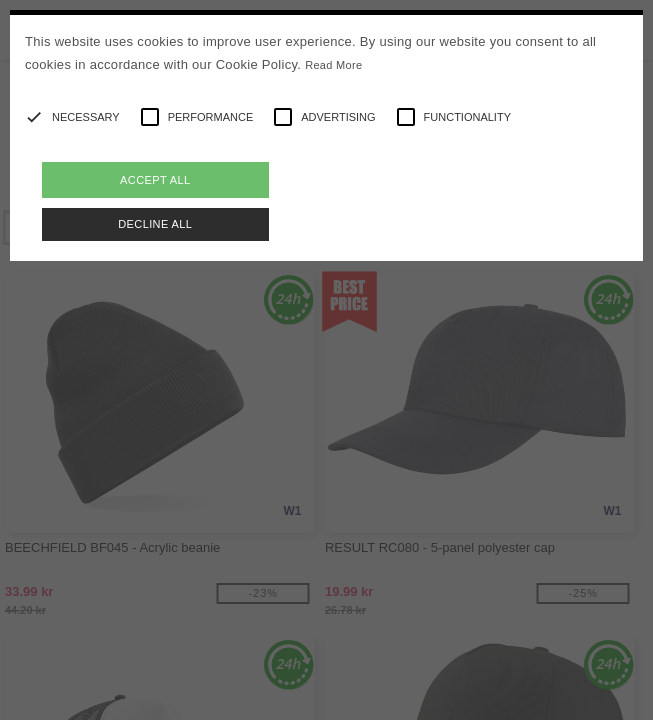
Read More (333, 65)
